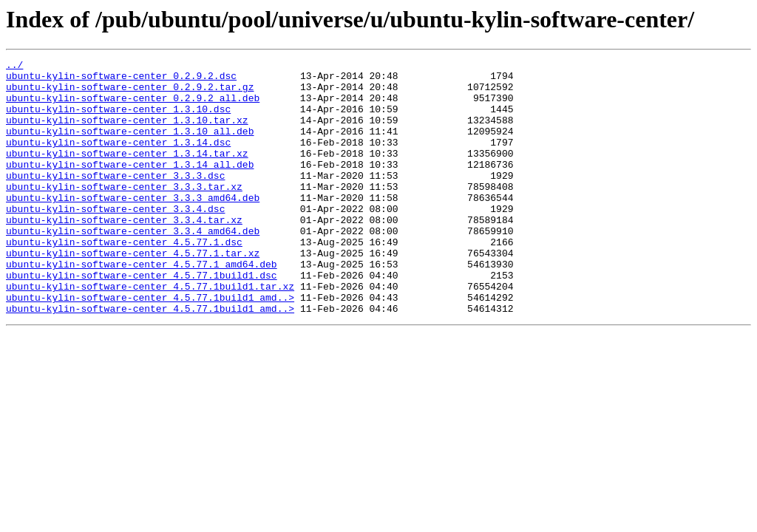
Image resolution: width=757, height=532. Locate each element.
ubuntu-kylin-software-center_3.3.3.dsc (115, 199)
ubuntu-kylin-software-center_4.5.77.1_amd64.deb (142, 306)
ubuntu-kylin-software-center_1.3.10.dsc (118, 120)
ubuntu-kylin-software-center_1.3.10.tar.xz (127, 133)
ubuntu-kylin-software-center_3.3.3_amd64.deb (133, 226)
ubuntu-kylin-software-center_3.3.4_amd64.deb (133, 266)
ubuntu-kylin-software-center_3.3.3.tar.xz (124, 213)
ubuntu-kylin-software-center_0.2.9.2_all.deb (133, 106)
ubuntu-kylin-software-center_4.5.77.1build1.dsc (142, 319)
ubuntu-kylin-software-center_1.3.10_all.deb (130, 146)
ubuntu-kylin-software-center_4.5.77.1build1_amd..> (150, 346)
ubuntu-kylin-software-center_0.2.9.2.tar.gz (130, 93)
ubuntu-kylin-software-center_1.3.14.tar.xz (127, 173)
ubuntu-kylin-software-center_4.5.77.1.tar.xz (133, 293)
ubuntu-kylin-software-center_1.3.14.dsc (118, 160)
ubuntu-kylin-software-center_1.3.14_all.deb (130, 186)
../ (14, 66)
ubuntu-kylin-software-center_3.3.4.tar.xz (124, 253)
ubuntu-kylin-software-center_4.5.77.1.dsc (124, 279)
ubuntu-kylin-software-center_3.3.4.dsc (115, 239)
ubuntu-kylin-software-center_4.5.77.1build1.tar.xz (150, 332)
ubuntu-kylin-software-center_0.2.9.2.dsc (121, 80)
